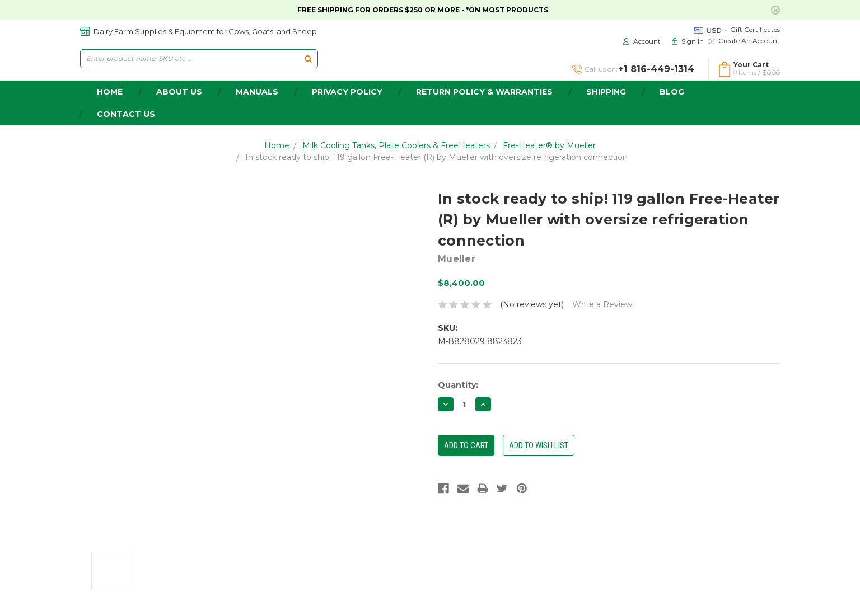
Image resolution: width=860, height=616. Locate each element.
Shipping (606, 92)
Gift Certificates (755, 29)
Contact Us (126, 114)
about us (179, 92)
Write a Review (602, 304)
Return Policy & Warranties (484, 92)
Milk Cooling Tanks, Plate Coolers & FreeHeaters (396, 145)
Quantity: (458, 385)
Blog (672, 92)
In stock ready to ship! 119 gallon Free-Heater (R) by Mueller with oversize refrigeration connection (436, 157)
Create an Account (749, 41)
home (110, 92)
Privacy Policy (347, 92)
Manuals (257, 92)
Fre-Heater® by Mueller (549, 145)
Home (277, 145)
